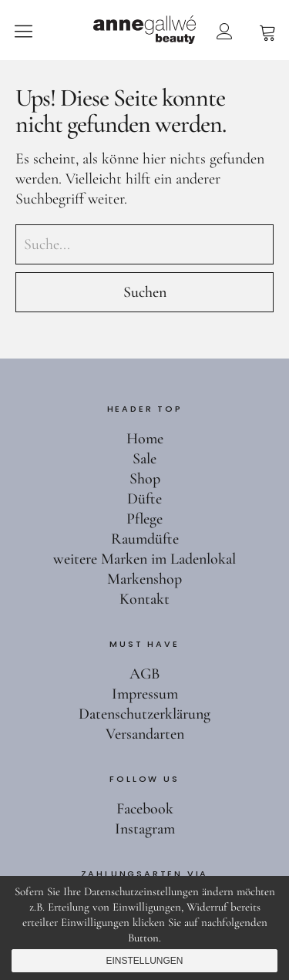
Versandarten (145, 734)
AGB (144, 674)
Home (145, 439)
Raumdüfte (145, 539)
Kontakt (144, 599)
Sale (144, 459)
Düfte (144, 499)
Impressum (145, 694)
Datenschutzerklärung (144, 714)
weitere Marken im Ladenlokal (144, 559)
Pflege (144, 519)
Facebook (145, 809)
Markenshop (144, 579)
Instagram (145, 829)
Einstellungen (144, 961)
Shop (145, 479)
